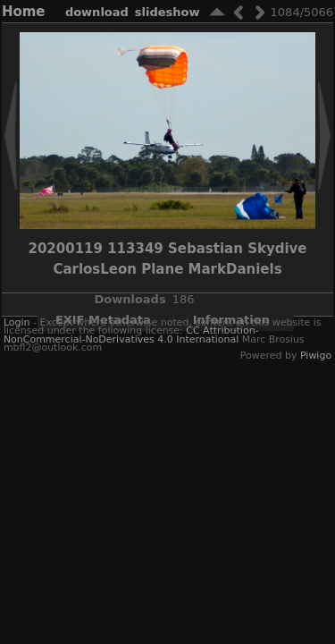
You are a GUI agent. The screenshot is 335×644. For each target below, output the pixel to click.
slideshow (167, 12)
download (97, 12)
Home (24, 12)
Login (17, 322)
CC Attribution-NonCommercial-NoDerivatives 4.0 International (131, 335)
